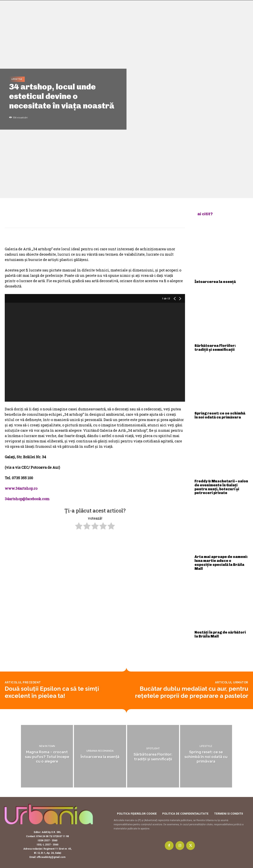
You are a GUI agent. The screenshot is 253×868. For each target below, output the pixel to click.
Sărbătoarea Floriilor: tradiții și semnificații (215, 348)
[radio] (79, 527)
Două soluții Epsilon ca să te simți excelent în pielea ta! (52, 692)
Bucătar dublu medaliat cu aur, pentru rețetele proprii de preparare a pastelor (192, 692)
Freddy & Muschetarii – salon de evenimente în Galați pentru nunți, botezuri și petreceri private (221, 487)
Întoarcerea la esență (215, 282)
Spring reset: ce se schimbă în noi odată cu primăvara (220, 415)
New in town (47, 746)
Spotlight (153, 749)
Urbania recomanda (100, 751)
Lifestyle (17, 79)
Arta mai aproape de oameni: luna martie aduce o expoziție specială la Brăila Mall (221, 563)
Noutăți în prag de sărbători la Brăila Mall (220, 634)
